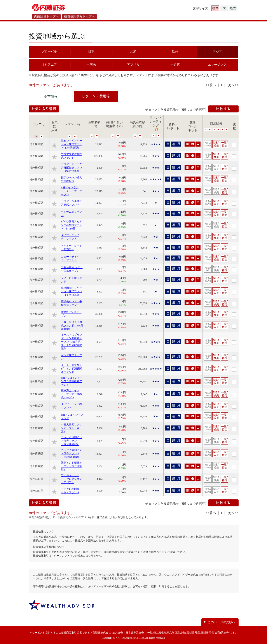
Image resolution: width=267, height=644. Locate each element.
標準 (215, 8)
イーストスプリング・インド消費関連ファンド (72, 369)
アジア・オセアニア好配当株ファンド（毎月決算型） (72, 168)
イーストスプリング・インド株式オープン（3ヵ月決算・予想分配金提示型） (72, 342)
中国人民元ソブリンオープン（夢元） (72, 428)
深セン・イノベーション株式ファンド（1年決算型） (72, 144)
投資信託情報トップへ (79, 17)
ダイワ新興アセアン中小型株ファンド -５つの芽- (72, 225)
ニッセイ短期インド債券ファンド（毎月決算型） (72, 441)
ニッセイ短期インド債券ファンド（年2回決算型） (72, 453)
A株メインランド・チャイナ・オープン (72, 191)
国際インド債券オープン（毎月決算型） (72, 466)
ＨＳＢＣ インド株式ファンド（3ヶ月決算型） (72, 325)
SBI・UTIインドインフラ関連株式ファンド (72, 381)
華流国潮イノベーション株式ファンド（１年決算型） (72, 291)
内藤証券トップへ (46, 17)
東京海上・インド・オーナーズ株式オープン (72, 394)
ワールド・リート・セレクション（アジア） (72, 479)
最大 (233, 8)
